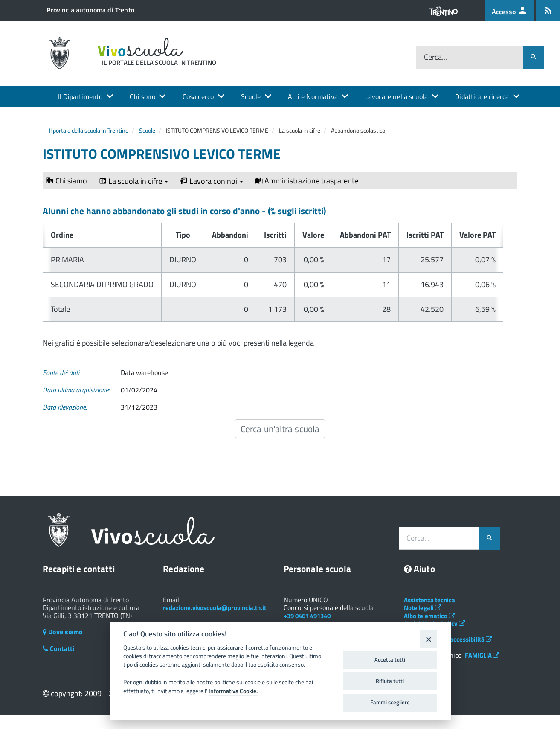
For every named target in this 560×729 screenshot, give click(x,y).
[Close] (428, 639)
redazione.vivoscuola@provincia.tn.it (215, 608)
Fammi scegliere (390, 702)
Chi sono (142, 96)
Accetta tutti (390, 659)
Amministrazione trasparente (307, 181)
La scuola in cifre (133, 181)
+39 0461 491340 (307, 616)
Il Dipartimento (80, 96)
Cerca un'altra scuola (280, 429)
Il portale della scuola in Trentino (89, 130)
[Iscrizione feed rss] (548, 10)
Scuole (251, 96)
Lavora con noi (212, 181)
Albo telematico (429, 616)
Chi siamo (67, 181)
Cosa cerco (198, 96)
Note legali (423, 608)
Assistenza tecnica (429, 600)
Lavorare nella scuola (396, 96)
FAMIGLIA (482, 655)
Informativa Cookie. (233, 691)
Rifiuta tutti (390, 681)
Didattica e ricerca (482, 96)
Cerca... (435, 57)
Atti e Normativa (313, 96)
